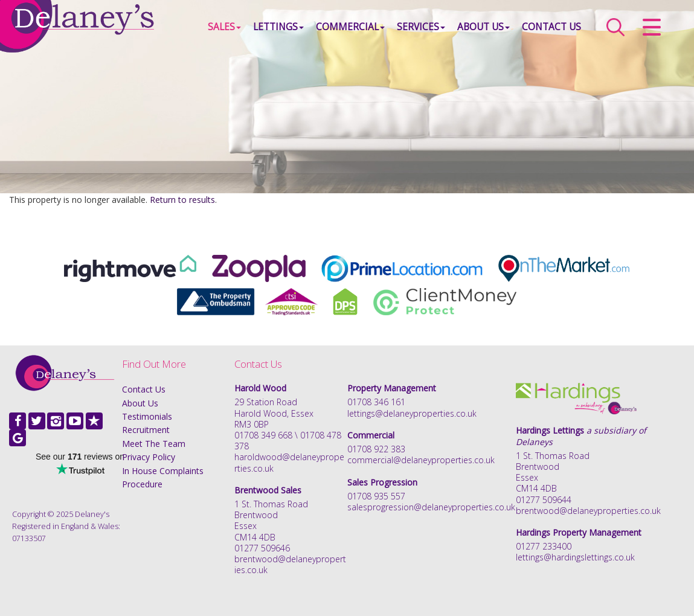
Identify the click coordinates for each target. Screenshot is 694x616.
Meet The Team (154, 444)
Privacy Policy (149, 457)
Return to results (182, 200)
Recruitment (146, 430)
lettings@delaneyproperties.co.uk (412, 413)
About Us (484, 27)
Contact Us (551, 27)
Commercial (350, 27)
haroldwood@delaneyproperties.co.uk (289, 462)
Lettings (278, 27)
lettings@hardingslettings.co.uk (575, 557)
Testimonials (147, 416)
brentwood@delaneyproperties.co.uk (290, 564)
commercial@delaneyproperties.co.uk (421, 460)
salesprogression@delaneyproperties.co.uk (431, 507)
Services (421, 27)
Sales (224, 27)
